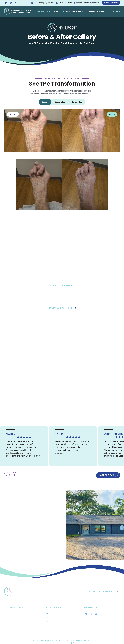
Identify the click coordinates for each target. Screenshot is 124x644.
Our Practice (44, 11)
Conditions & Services (77, 11)
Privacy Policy (45, 640)
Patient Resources (98, 11)
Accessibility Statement (61, 640)
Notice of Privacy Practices (81, 640)
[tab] (45, 102)
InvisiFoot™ (58, 11)
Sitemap (36, 640)
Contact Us (114, 11)
